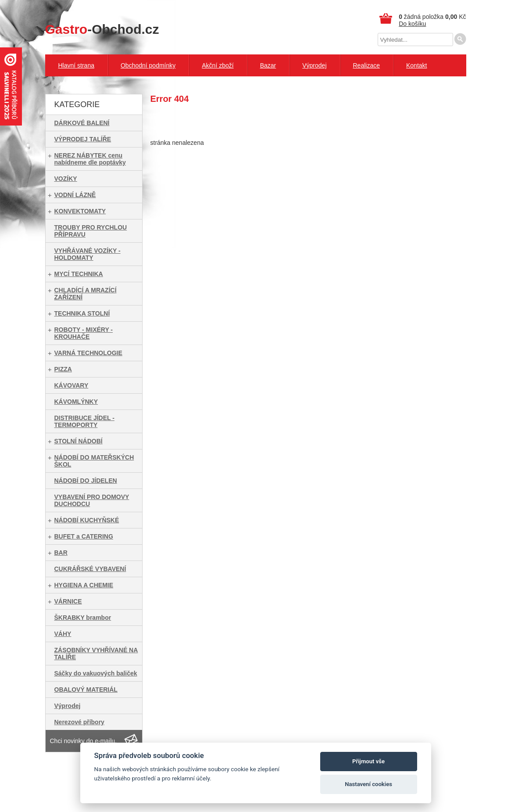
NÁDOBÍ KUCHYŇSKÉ (87, 520)
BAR (61, 553)
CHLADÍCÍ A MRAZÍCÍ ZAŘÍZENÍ (86, 294)
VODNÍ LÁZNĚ (75, 195)
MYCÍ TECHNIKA (79, 274)
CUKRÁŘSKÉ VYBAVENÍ (90, 569)
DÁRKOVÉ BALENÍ (82, 123)
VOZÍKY (66, 179)
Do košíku (412, 24)
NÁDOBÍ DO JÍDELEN (86, 481)
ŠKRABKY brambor (83, 618)
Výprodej (314, 65)
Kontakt (416, 65)
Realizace (366, 65)
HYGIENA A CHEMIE (84, 585)
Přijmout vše (368, 761)
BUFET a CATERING (84, 536)
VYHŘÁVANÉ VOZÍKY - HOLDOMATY (88, 254)
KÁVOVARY (71, 385)
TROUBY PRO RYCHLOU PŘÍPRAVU (91, 231)
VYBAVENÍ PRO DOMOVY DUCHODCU (92, 500)
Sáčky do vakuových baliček (96, 673)
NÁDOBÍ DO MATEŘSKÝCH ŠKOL (94, 461)
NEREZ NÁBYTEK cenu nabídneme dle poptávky (90, 159)
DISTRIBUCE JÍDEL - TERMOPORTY (84, 421)
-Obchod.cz (102, 29)
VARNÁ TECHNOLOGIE (88, 353)
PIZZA (63, 369)
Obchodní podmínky (148, 65)
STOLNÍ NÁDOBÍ (79, 441)
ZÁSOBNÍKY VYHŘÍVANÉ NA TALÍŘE (96, 654)
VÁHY (63, 634)
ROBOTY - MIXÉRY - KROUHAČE (84, 333)
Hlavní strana (76, 65)
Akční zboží (218, 65)
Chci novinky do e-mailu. (84, 741)
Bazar (268, 65)
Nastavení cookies (368, 784)
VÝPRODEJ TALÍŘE (83, 139)
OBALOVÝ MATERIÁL (86, 690)
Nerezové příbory (79, 722)
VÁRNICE (68, 601)
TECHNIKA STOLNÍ (82, 313)
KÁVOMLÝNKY (76, 402)
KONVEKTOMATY (80, 211)
